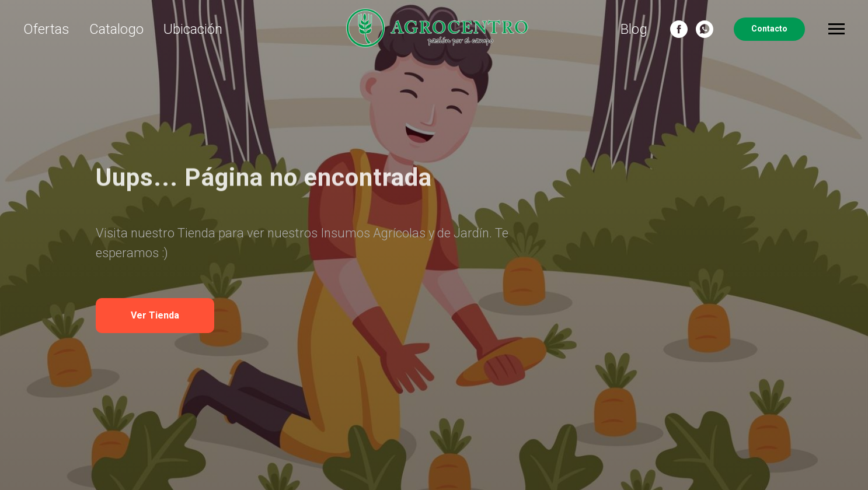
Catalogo (116, 29)
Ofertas (46, 29)
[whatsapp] (705, 29)
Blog (634, 29)
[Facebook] (679, 29)
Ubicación (193, 29)
